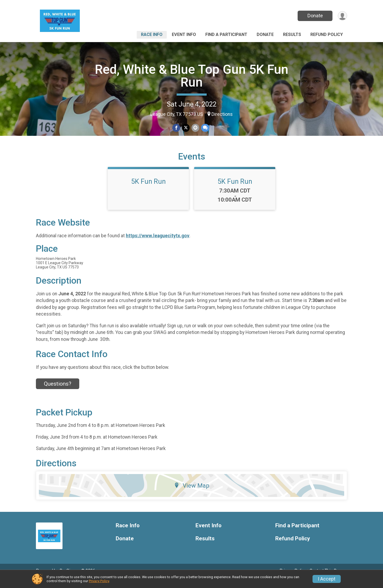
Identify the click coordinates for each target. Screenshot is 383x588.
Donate (315, 16)
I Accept (327, 579)
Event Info (184, 34)
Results (292, 34)
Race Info (152, 34)
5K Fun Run (148, 189)
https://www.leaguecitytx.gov (158, 243)
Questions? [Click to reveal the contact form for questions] (58, 391)
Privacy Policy (99, 581)
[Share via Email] (195, 128)
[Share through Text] (205, 128)
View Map (192, 493)
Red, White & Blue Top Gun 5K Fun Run (192, 76)
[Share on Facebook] (176, 128)
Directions (222, 114)
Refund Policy (327, 34)
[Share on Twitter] (186, 128)
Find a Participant (226, 34)
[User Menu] (342, 16)
